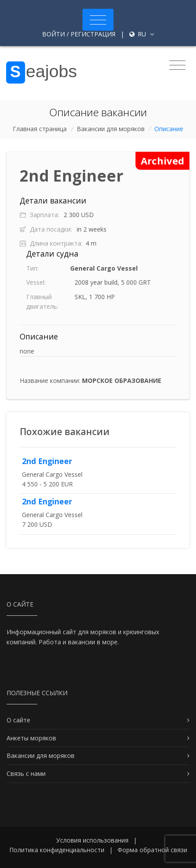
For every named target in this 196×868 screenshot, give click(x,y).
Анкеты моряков (31, 738)
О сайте (18, 720)
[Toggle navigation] (98, 20)
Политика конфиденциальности (57, 850)
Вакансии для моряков (111, 129)
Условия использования (92, 840)
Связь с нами (26, 773)
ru (142, 34)
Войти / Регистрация (79, 34)
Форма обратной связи (152, 850)
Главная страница (40, 129)
